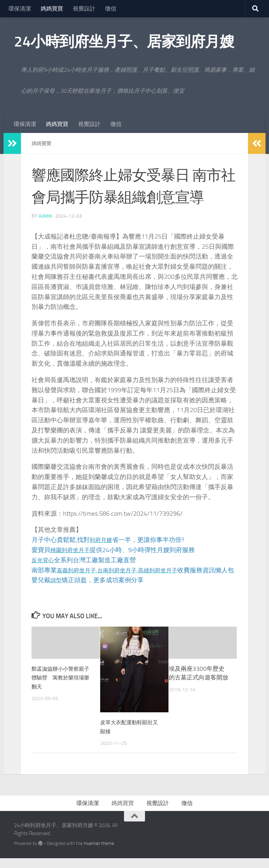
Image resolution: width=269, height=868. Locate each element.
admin (46, 216)
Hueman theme (99, 853)
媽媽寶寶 (52, 9)
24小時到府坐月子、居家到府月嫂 (124, 42)
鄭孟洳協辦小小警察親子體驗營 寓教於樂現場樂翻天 (61, 688)
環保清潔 (20, 9)
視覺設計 (84, 9)
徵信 (111, 9)
